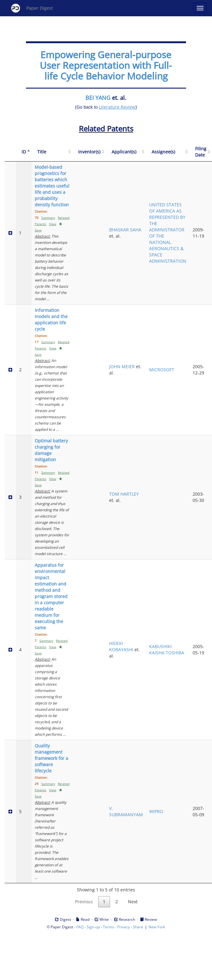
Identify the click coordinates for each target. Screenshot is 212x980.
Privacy (124, 927)
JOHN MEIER (122, 366)
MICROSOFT (162, 370)
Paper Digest (32, 8)
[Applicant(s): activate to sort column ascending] (126, 152)
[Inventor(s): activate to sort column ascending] (89, 152)
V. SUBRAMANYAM (126, 811)
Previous (84, 902)
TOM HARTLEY (124, 494)
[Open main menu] (200, 8)
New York (157, 927)
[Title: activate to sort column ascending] (52, 152)
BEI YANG (98, 98)
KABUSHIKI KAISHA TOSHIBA (167, 650)
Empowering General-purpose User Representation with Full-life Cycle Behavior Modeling (106, 65)
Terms (109, 927)
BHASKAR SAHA (125, 230)
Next (133, 902)
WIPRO (156, 811)
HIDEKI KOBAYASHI (121, 646)
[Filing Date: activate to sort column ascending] (201, 152)
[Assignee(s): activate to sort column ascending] (168, 152)
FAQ (80, 927)
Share (138, 927)
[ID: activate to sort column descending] (24, 152)
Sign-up (93, 927)
